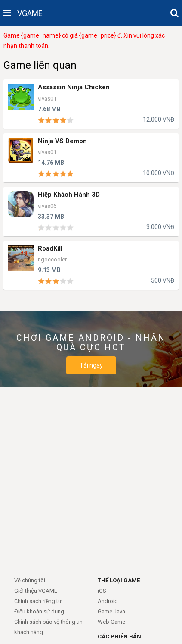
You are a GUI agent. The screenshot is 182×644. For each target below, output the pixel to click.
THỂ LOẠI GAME (119, 580)
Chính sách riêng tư (38, 601)
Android (108, 601)
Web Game (111, 622)
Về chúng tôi (30, 580)
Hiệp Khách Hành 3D (69, 195)
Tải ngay (91, 365)
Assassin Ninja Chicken (74, 87)
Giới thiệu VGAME (36, 591)
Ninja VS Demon (62, 141)
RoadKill (50, 249)
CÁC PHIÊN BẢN (119, 636)
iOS (102, 591)
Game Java (111, 611)
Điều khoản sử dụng (39, 611)
